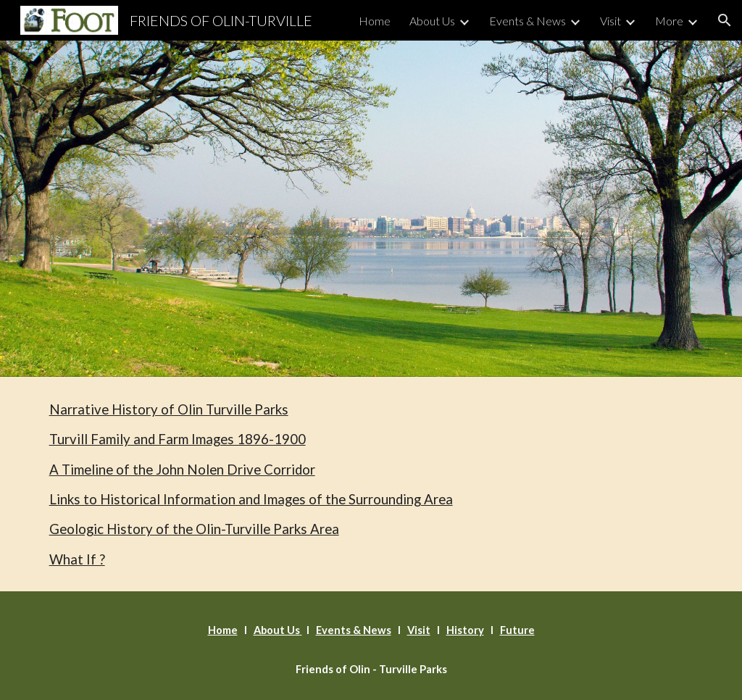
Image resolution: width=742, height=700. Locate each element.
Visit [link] (610, 21)
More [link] (669, 21)
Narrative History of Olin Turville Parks (169, 409)
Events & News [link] (528, 21)
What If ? (77, 559)
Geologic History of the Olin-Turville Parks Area (194, 529)
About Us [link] (432, 21)
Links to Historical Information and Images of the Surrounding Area (251, 499)
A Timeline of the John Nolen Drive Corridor (182, 470)
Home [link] (375, 21)
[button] (725, 20)
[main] (371, 484)
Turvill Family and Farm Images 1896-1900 (178, 439)
